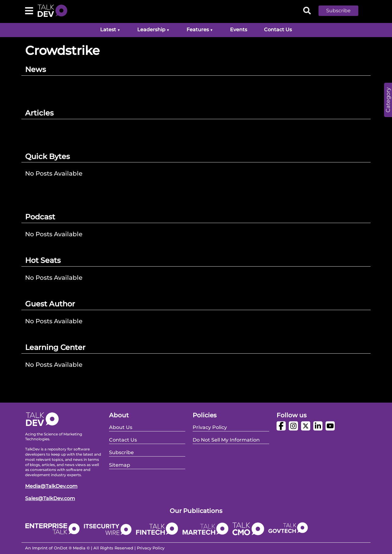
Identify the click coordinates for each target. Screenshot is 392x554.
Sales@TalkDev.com (50, 498)
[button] (343, 11)
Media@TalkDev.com (51, 486)
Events (239, 30)
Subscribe (338, 11)
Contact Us (278, 30)
